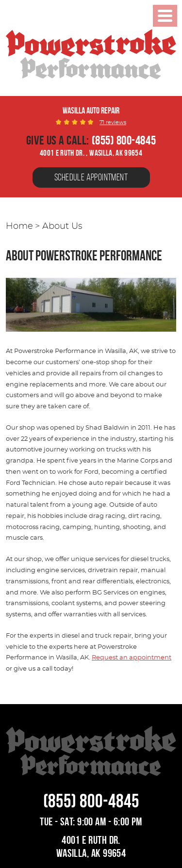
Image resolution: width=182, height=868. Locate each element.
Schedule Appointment (91, 177)
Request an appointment (132, 658)
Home (19, 226)
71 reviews (113, 122)
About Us (62, 226)
